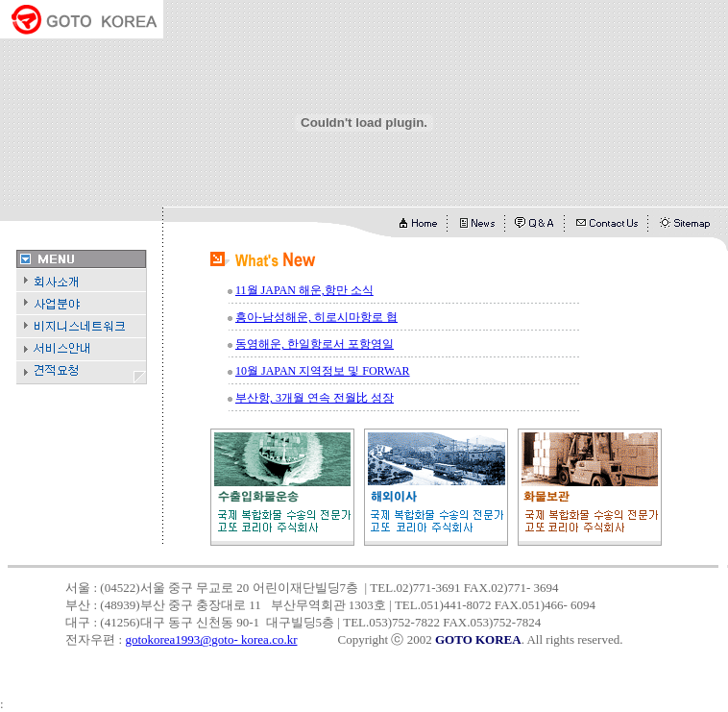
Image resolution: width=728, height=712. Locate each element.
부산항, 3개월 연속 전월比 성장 (315, 398)
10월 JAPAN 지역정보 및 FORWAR (323, 371)
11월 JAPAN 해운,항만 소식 (304, 290)
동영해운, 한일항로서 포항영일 (315, 344)
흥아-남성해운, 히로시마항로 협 (316, 317)
